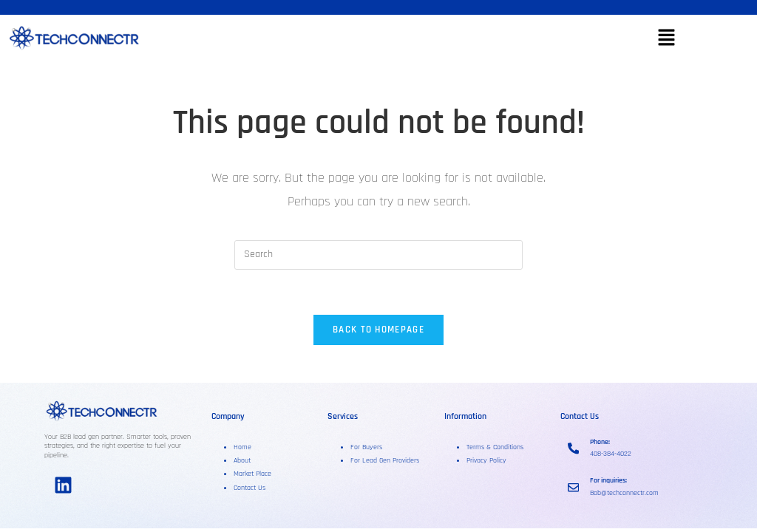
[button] (666, 39)
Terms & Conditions (495, 447)
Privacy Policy (486, 460)
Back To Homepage (378, 330)
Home (242, 447)
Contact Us (249, 488)
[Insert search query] (378, 255)
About (243, 460)
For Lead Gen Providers (385, 460)
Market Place (252, 474)
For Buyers (366, 447)
